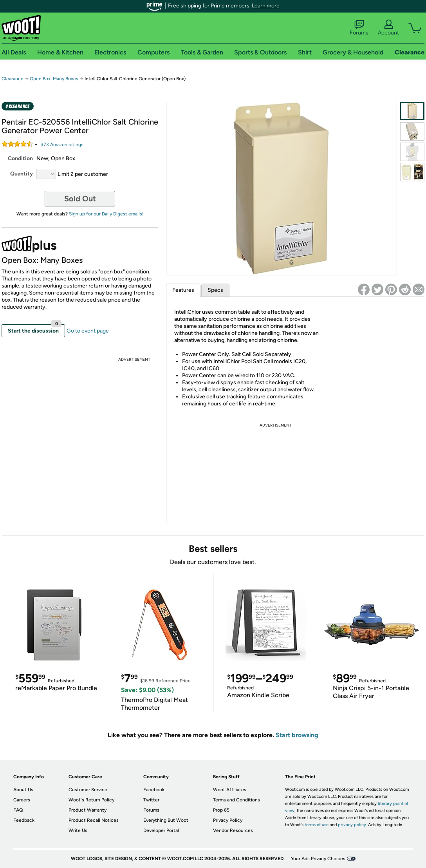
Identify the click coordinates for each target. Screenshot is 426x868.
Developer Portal (161, 830)
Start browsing (297, 735)
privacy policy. (352, 825)
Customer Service (88, 790)
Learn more (266, 6)
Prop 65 (221, 810)
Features (183, 290)
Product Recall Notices (94, 820)
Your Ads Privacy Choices (318, 859)
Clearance (13, 79)
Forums (359, 28)
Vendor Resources (233, 830)
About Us (23, 790)
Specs (215, 290)
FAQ (18, 810)
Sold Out (80, 199)
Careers (22, 800)
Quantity (22, 174)
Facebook (154, 790)
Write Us (78, 830)
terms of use (317, 825)
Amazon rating (62, 145)
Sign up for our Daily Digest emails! (106, 214)
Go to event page (88, 331)
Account (388, 28)
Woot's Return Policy (91, 800)
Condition (20, 158)
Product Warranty (88, 810)
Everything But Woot (166, 820)
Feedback (24, 820)
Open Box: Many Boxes (54, 79)
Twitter (151, 800)
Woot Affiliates (230, 790)
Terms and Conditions (236, 800)
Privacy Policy (228, 820)
